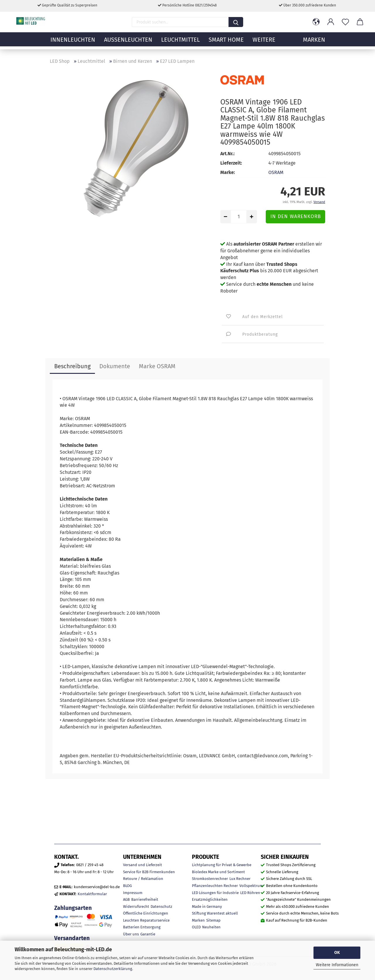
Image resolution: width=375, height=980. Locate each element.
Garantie (148, 934)
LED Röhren (250, 893)
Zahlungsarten (73, 908)
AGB (126, 899)
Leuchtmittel (180, 43)
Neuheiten (211, 927)
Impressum (133, 893)
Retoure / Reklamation (143, 879)
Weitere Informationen (337, 965)
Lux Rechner (240, 879)
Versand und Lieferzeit (143, 865)
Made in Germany (207, 906)
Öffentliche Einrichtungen (146, 913)
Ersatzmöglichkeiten (210, 899)
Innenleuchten (73, 43)
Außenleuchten (128, 43)
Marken (198, 920)
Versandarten (72, 938)
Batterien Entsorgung (142, 927)
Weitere (264, 43)
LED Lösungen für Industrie (215, 893)
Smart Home (226, 43)
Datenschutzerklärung (113, 969)
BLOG (127, 886)
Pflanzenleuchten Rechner (215, 886)
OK (337, 953)
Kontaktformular (92, 894)
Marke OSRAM (157, 366)
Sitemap (213, 920)
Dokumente (115, 366)
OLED (196, 927)
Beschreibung (72, 366)
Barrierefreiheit (145, 899)
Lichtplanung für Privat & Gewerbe (222, 865)
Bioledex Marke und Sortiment (218, 872)
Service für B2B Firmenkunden (149, 872)
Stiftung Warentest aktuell (215, 913)
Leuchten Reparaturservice (146, 920)
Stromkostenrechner (210, 879)
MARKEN (314, 43)
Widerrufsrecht (136, 906)
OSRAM (276, 172)
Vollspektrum (251, 886)
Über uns (131, 934)
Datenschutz (161, 906)
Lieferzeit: (231, 163)
